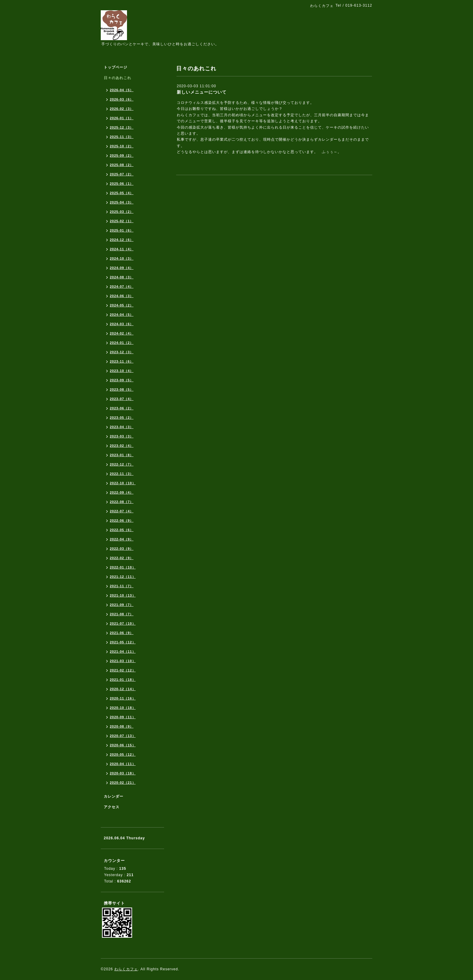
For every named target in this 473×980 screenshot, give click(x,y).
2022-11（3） (122, 474)
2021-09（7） (122, 605)
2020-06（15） (123, 745)
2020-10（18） (123, 708)
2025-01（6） (122, 230)
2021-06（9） (122, 633)
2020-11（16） (123, 698)
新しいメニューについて (202, 92)
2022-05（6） (122, 530)
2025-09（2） (122, 155)
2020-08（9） (122, 726)
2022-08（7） (122, 502)
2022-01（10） (123, 567)
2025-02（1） (122, 221)
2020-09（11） (123, 717)
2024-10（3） (122, 258)
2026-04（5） (122, 90)
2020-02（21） (123, 783)
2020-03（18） (123, 773)
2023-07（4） (122, 399)
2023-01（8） (122, 455)
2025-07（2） (122, 174)
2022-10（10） (123, 483)
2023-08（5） (122, 389)
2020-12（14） (123, 689)
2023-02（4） (122, 446)
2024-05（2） (122, 305)
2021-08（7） (122, 614)
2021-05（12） (123, 642)
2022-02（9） (122, 558)
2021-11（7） (122, 586)
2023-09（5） (122, 380)
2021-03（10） (123, 661)
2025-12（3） (122, 127)
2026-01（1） (122, 118)
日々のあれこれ (117, 78)
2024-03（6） (122, 324)
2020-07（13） (123, 736)
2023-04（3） (122, 427)
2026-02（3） (122, 109)
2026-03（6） (122, 99)
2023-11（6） (122, 361)
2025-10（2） (122, 146)
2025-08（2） (122, 165)
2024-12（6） (122, 240)
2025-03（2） (122, 212)
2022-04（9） (122, 539)
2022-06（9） (122, 520)
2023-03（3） (122, 436)
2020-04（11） (123, 764)
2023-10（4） (122, 371)
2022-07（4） (122, 511)
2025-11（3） (122, 137)
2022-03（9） (122, 549)
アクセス (112, 807)
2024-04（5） (122, 315)
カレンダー (114, 796)
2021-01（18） (123, 680)
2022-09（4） (122, 492)
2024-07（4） (122, 287)
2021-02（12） (123, 670)
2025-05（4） (122, 193)
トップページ (116, 67)
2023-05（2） (122, 418)
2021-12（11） (123, 577)
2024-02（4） (122, 333)
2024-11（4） (122, 249)
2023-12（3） (122, 352)
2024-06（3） (122, 296)
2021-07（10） (123, 623)
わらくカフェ (126, 969)
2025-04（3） (122, 202)
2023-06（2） (122, 408)
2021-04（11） (123, 652)
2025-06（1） (122, 184)
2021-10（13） (123, 595)
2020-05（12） (123, 754)
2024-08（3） (122, 277)
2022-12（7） (122, 464)
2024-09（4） (122, 268)
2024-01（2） (122, 343)
